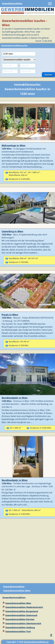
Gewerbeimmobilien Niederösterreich (24, 607)
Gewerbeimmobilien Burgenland (22, 611)
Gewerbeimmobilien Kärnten (20, 619)
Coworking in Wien (12, 231)
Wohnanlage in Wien (14, 145)
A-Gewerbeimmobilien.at (36, 642)
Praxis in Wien (10, 315)
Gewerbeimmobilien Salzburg (20, 627)
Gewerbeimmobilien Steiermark (21, 615)
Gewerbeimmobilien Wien (17, 591)
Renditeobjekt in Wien (15, 398)
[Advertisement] (28, 552)
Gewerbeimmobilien (12, 4)
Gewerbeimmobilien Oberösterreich (23, 623)
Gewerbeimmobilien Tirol (18, 631)
